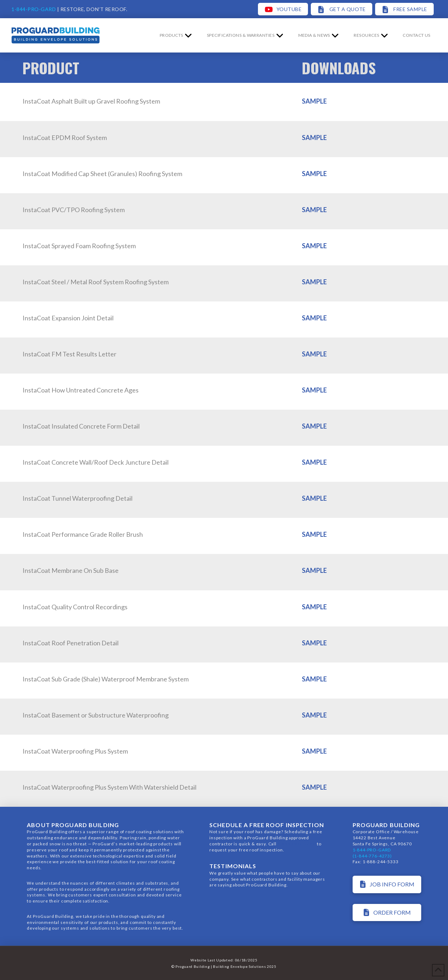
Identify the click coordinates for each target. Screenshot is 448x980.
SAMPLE (314, 101)
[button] (417, 35)
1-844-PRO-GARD (34, 9)
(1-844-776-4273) (372, 856)
